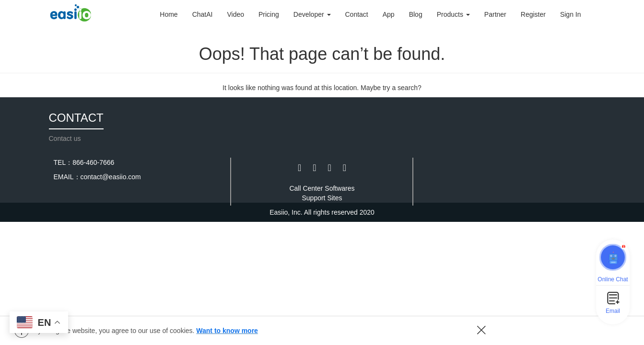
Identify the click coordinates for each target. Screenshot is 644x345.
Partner (495, 14)
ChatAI (203, 14)
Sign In (571, 14)
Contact (357, 14)
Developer (312, 14)
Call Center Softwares (322, 188)
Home (169, 14)
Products (453, 14)
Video (235, 14)
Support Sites (322, 198)
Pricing (269, 14)
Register (533, 14)
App (389, 14)
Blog (416, 14)
